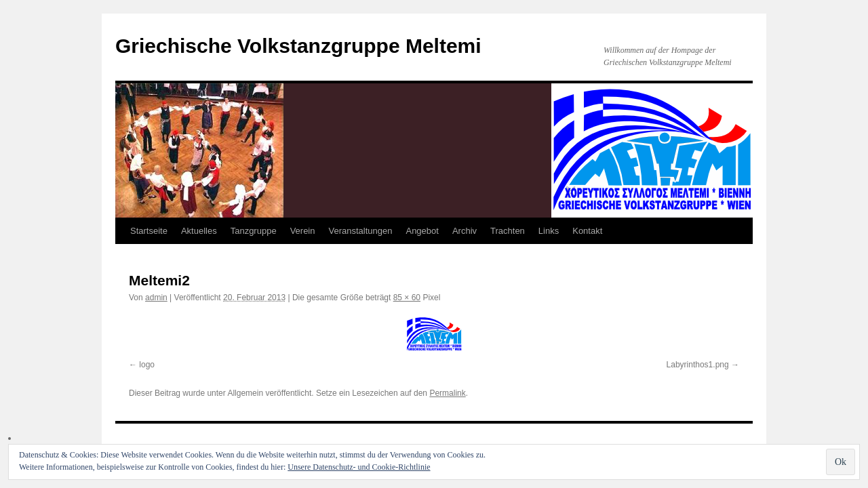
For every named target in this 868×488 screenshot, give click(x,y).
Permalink (447, 393)
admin (156, 298)
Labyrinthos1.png (698, 365)
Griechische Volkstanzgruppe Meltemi (298, 46)
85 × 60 (407, 298)
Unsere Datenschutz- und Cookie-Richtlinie (359, 467)
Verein (303, 231)
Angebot (422, 231)
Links (549, 231)
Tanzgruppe (254, 231)
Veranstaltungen (361, 231)
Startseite (149, 231)
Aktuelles (199, 231)
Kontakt (587, 231)
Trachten (508, 231)
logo (147, 365)
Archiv (465, 231)
